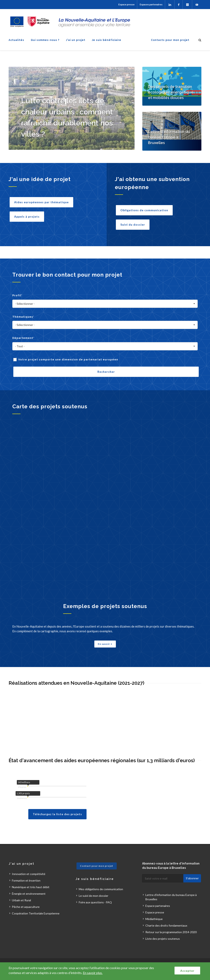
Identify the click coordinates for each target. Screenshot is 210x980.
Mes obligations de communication (101, 876)
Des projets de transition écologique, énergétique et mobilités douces (171, 92)
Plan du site (61, 956)
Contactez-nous (38, 956)
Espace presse (126, 4)
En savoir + (105, 644)
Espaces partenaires (151, 4)
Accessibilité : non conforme (118, 956)
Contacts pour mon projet (170, 40)
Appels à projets (27, 216)
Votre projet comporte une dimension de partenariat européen (68, 360)
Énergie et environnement (29, 881)
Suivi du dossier (133, 225)
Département (23, 338)
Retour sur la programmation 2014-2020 (171, 919)
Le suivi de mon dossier (94, 883)
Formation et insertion (26, 867)
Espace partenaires (158, 893)
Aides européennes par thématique (41, 202)
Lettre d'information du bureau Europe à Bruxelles (169, 137)
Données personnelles (155, 956)
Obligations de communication (144, 210)
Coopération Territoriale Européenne (36, 900)
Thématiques (23, 317)
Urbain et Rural (21, 887)
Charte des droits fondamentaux (166, 912)
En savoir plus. (93, 973)
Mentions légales (84, 956)
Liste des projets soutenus (163, 926)
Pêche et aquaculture (26, 894)
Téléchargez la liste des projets (57, 801)
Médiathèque (154, 906)
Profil (17, 295)
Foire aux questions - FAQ (95, 889)
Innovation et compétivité (29, 861)
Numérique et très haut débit (31, 874)
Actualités (16, 40)
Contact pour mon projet (97, 853)
